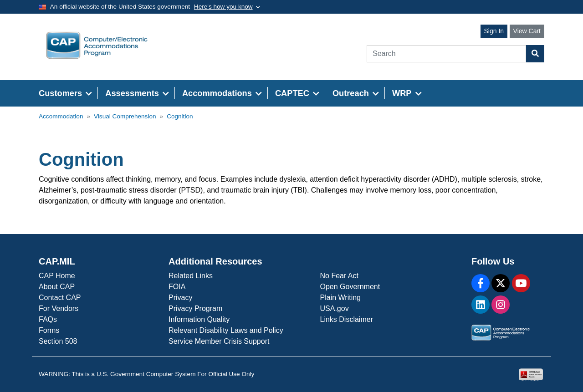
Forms (49, 330)
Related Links (191, 276)
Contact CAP (60, 298)
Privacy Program (195, 308)
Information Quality (199, 319)
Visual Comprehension (125, 116)
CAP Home (57, 276)
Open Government (350, 287)
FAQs (48, 319)
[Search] (446, 54)
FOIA (177, 287)
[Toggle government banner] (227, 7)
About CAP (57, 287)
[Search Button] (535, 54)
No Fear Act (339, 276)
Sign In (494, 31)
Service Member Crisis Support (219, 341)
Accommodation (61, 116)
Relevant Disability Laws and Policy (226, 330)
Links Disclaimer (347, 319)
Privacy (180, 298)
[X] (501, 283)
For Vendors (59, 308)
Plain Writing (341, 298)
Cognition (180, 116)
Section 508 (58, 341)
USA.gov (335, 308)
